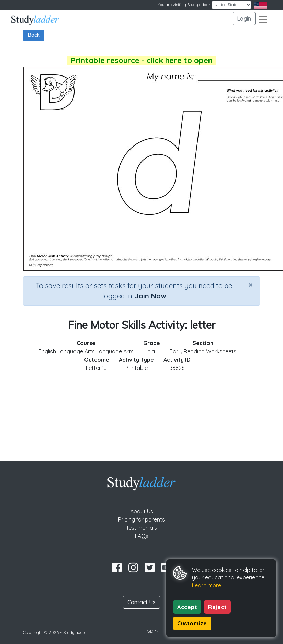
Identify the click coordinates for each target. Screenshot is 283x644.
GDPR (153, 631)
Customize (192, 623)
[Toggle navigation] (263, 20)
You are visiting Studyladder (184, 5)
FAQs (142, 536)
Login (244, 19)
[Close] (251, 285)
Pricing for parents (141, 519)
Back (34, 35)
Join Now (150, 296)
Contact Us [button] (141, 602)
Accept (187, 607)
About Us (142, 511)
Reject (217, 607)
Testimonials (141, 528)
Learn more (207, 585)
